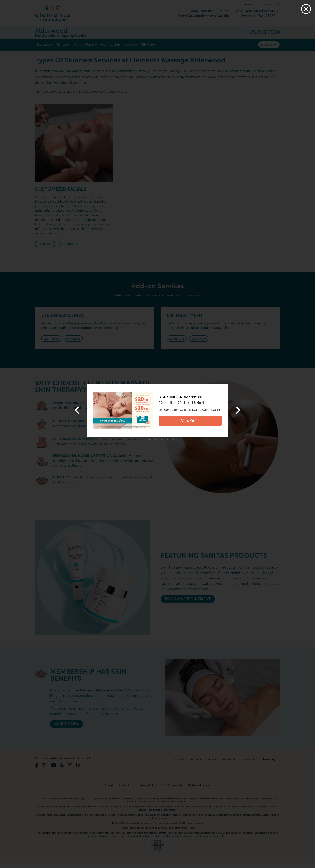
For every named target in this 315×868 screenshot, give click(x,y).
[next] (238, 410)
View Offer (190, 421)
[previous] (77, 410)
